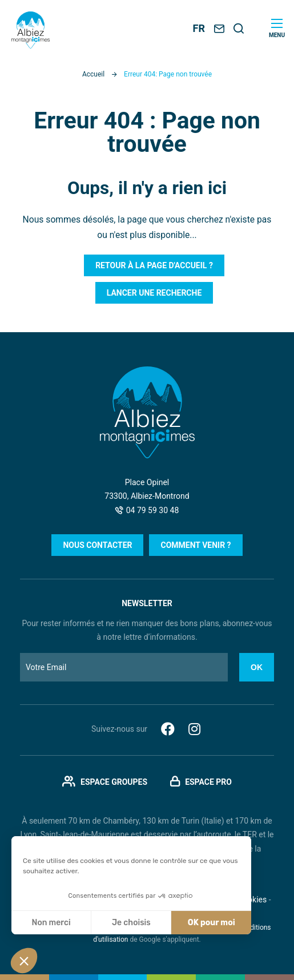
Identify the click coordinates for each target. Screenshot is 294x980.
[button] (24, 961)
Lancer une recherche (154, 293)
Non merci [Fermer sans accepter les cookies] (51, 923)
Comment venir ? (196, 545)
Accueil (93, 74)
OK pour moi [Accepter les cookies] (212, 923)
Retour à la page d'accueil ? (154, 265)
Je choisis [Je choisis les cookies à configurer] (131, 923)
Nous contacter (97, 545)
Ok (257, 667)
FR (199, 28)
